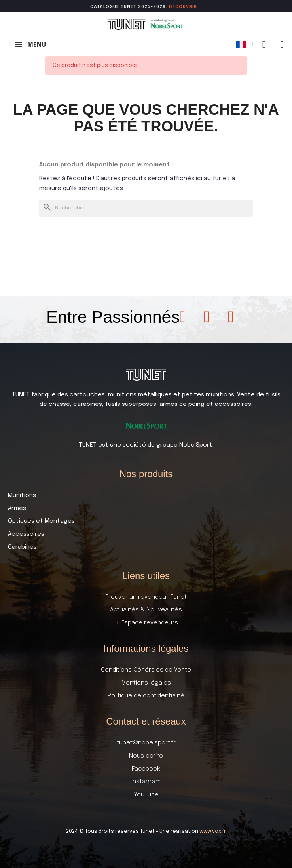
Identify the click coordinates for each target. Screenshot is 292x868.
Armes (17, 508)
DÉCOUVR (181, 7)
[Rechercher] (146, 208)
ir (195, 7)
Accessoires (26, 534)
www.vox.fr (213, 831)
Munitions (22, 495)
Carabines (22, 547)
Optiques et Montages (41, 521)
